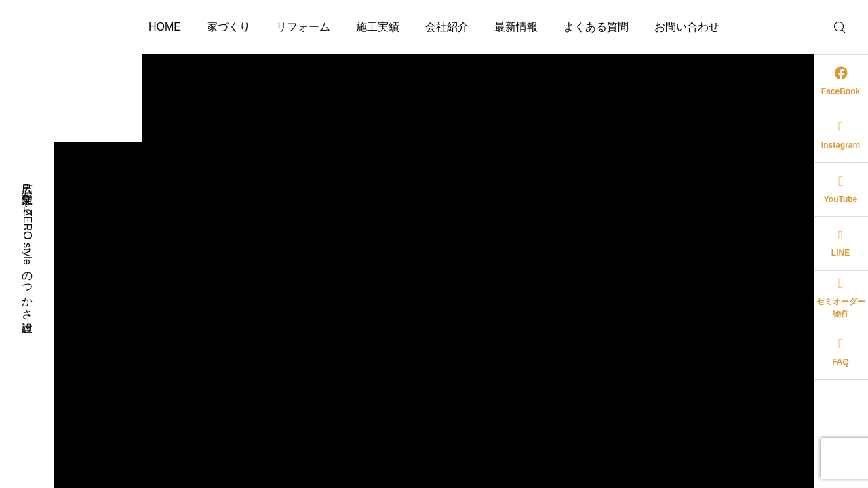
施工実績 (378, 27)
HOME (165, 27)
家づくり (229, 27)
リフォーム (303, 27)
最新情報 (516, 27)
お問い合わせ (687, 27)
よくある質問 (596, 27)
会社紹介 (447, 27)
